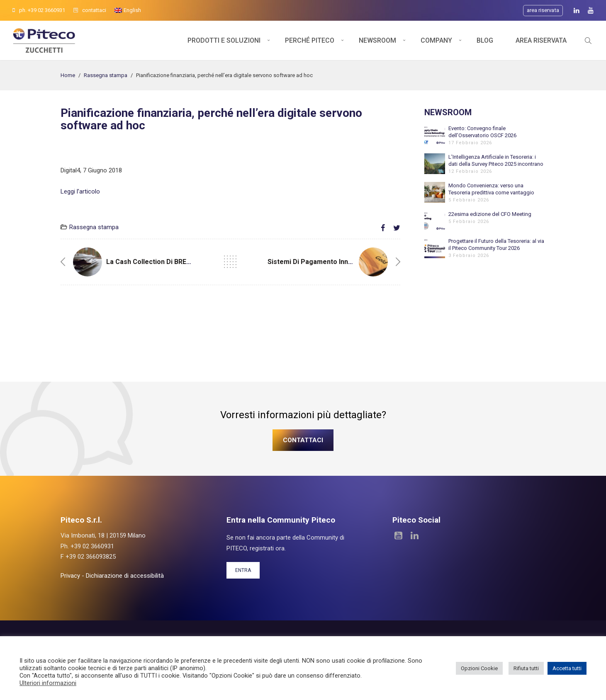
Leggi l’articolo (80, 191)
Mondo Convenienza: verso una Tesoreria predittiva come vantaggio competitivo (491, 189)
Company (436, 40)
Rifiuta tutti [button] (526, 668)
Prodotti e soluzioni (224, 40)
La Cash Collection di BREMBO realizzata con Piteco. (190, 262)
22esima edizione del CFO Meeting (490, 214)
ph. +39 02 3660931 (39, 10)
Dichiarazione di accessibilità (125, 576)
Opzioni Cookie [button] (479, 668)
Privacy (70, 576)
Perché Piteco (310, 40)
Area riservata (543, 10)
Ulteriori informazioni (48, 683)
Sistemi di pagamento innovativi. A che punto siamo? (352, 262)
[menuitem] (128, 10)
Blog (485, 40)
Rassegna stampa (106, 75)
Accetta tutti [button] (567, 668)
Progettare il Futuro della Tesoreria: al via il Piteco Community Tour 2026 (496, 245)
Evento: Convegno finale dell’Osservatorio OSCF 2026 (482, 132)
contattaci (90, 10)
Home (68, 75)
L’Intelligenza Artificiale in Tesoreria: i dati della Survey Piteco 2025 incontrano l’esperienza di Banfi (496, 161)
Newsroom (377, 40)
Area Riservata (541, 40)
